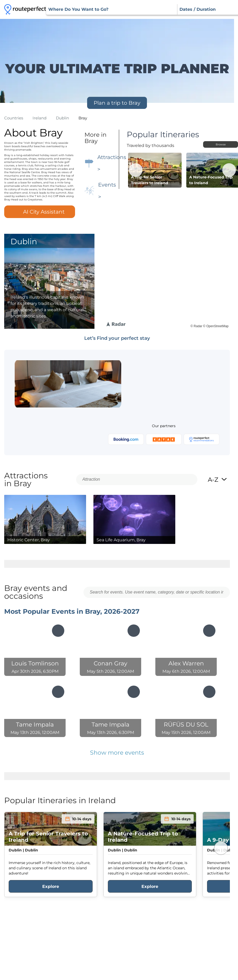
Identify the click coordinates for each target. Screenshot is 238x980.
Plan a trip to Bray (117, 103)
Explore (51, 886)
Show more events (117, 753)
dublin (62, 118)
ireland (39, 118)
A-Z (218, 480)
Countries (14, 118)
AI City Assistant (40, 212)
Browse (221, 144)
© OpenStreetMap (216, 326)
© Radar (196, 326)
